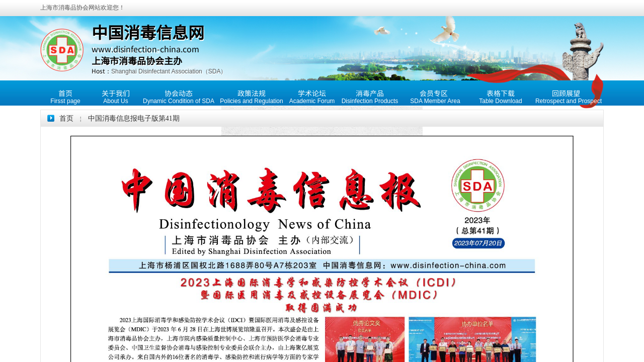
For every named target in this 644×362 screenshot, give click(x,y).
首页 (66, 118)
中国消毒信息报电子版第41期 (134, 118)
